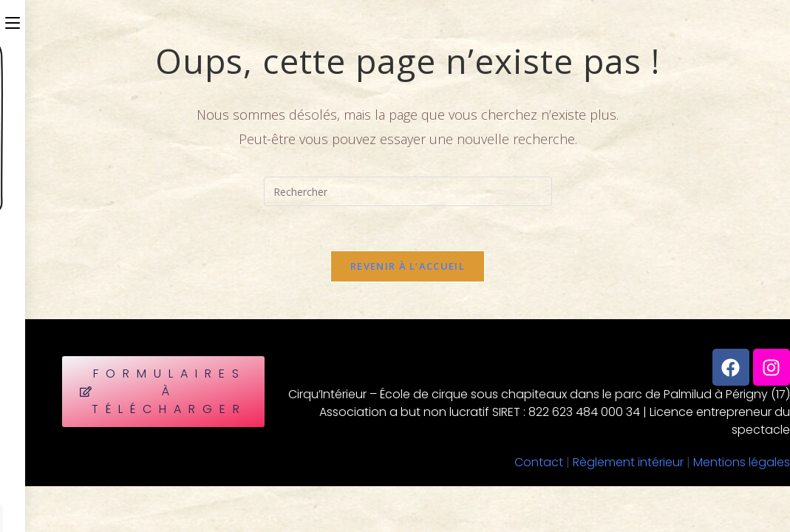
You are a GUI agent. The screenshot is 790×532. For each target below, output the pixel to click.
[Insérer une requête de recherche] (408, 191)
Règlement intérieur (628, 462)
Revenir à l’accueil (408, 266)
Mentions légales (742, 462)
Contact (539, 462)
